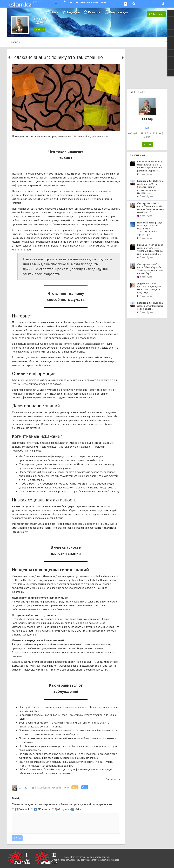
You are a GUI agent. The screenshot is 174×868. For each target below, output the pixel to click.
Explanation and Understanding (57, 199)
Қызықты (94, 12)
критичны (33, 723)
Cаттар (20, 787)
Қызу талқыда (118, 12)
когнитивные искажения (40, 443)
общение (50, 524)
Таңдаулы (73, 12)
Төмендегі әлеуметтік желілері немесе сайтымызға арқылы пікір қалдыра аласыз (62, 804)
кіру (75, 804)
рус (40, 2)
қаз (35, 2)
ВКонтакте (44, 809)
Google (62, 809)
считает (63, 390)
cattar (147, 123)
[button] (85, 787)
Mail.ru (79, 809)
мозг (45, 181)
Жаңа (54, 12)
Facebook (24, 809)
